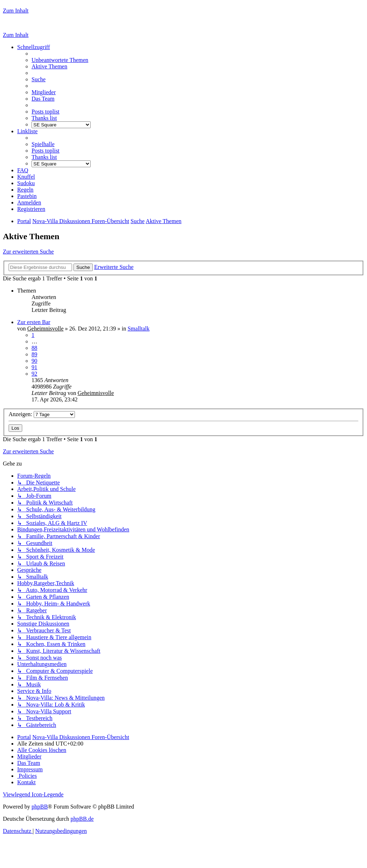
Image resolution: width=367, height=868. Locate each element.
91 (34, 367)
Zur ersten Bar (34, 322)
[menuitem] (60, 60)
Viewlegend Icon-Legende (33, 794)
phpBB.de (82, 819)
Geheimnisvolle (45, 329)
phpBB (40, 807)
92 (34, 374)
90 (34, 361)
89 (34, 354)
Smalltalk (139, 329)
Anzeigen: (42, 414)
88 (34, 348)
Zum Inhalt (16, 11)
